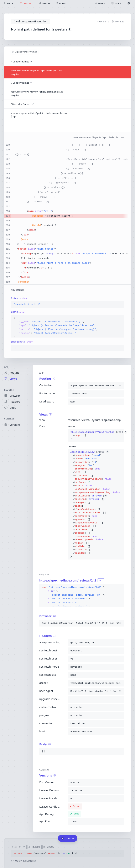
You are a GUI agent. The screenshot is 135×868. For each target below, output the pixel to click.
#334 (122, 432)
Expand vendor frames (25, 52)
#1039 (103, 452)
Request (9, 390)
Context (9, 419)
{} (96, 436)
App (6, 367)
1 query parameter (23, 861)
